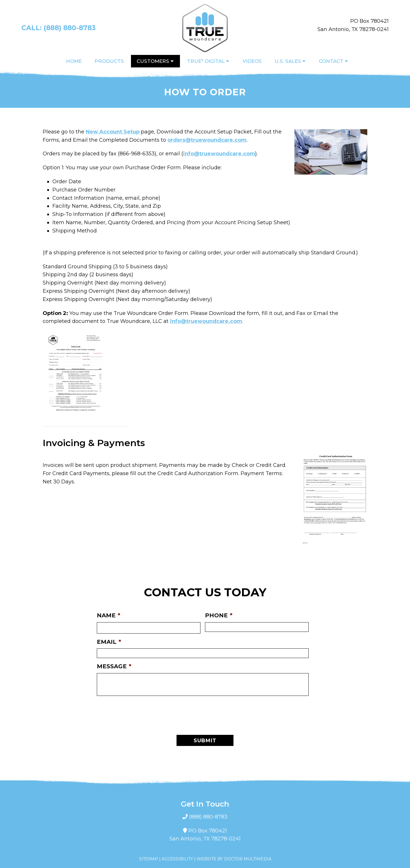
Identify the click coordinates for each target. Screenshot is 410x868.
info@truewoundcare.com (219, 154)
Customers (153, 61)
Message (114, 666)
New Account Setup (113, 132)
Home (74, 61)
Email (109, 642)
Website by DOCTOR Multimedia (234, 859)
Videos (252, 61)
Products (109, 61)
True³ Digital (206, 61)
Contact (331, 61)
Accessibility (177, 859)
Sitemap (148, 859)
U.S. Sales (288, 61)
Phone (219, 615)
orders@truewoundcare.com (207, 140)
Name (108, 615)
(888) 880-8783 (70, 28)
